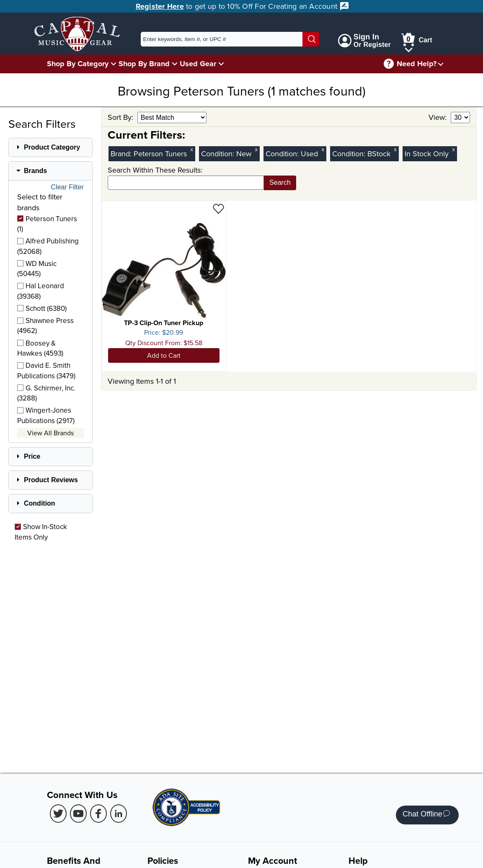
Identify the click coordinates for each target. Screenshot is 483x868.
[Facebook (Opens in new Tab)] (98, 814)
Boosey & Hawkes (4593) (40, 348)
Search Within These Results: (155, 170)
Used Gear (198, 64)
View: (439, 117)
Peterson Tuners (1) (47, 224)
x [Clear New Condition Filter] (256, 149)
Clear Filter (67, 187)
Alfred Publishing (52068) (48, 246)
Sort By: (121, 117)
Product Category (52, 147)
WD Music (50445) (37, 269)
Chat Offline (426, 815)
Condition (40, 503)
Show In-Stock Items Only (41, 532)
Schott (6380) (42, 308)
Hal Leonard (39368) (41, 291)
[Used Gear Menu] (221, 63)
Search (280, 182)
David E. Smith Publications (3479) (46, 370)
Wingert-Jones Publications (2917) (46, 415)
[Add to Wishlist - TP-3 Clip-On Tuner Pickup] (218, 208)
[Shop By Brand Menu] (175, 63)
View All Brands (50, 433)
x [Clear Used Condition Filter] (323, 149)
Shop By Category (78, 64)
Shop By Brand (144, 64)
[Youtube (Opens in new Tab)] (78, 814)
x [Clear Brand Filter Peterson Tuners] (191, 149)
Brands (35, 171)
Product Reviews (51, 480)
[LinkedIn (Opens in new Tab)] (119, 814)
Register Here (160, 6)
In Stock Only (427, 154)
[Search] (311, 39)
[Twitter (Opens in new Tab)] (58, 814)
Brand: (122, 154)
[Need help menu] (441, 64)
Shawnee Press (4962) (45, 325)
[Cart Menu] (409, 48)
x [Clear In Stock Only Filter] (453, 149)
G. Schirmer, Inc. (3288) (46, 393)
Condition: (219, 154)
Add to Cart (164, 355)
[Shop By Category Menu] (114, 63)
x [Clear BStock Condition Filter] (395, 149)
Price (32, 456)
